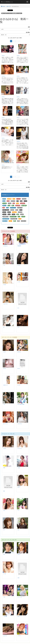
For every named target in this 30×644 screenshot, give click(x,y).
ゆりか (5, 368)
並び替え (27, 32)
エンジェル (20, 597)
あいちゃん (6, 424)
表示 (28, 27)
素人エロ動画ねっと (7, 2)
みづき (19, 385)
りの (4, 597)
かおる (5, 285)
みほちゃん (6, 385)
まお (18, 530)
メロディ (19, 636)
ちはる (5, 448)
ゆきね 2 (3, 76)
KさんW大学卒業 (21, 404)
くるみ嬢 (5, 616)
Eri (4, 327)
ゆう (18, 308)
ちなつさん (6, 304)
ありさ (19, 368)
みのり (19, 554)
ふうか (19, 282)
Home (3, 6)
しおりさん (20, 424)
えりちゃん (20, 448)
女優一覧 (8, 6)
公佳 (18, 578)
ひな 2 (5, 352)
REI (4, 491)
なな (4, 510)
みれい (19, 487)
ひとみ (19, 265)
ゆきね (3, 55)
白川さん (19, 352)
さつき (5, 574)
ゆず (4, 554)
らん (4, 265)
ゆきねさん (6, 246)
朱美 (4, 468)
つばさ (19, 468)
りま (4, 404)
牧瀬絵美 (19, 246)
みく (4, 530)
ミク (18, 510)
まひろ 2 (5, 636)
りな (18, 327)
